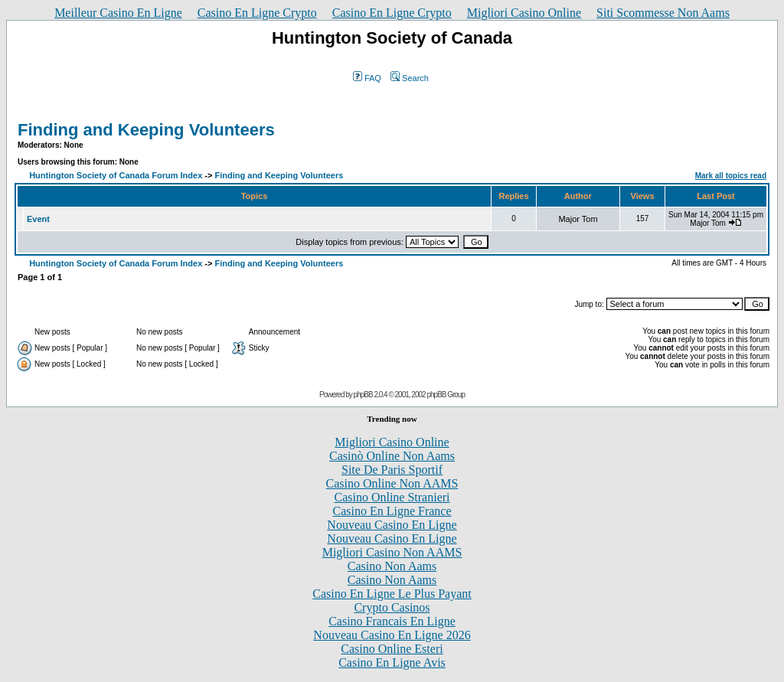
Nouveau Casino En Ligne (392, 525)
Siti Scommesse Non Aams (663, 13)
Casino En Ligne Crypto (257, 13)
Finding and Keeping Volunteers (146, 130)
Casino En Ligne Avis (392, 662)
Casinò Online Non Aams (392, 456)
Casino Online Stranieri (392, 497)
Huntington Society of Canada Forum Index (116, 175)
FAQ (367, 78)
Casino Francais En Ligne (392, 621)
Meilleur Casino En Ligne (118, 13)
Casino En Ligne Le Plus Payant (392, 594)
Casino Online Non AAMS (392, 483)
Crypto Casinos (392, 607)
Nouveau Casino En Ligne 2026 (392, 635)
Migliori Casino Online (524, 13)
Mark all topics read (731, 176)
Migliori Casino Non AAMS (392, 552)
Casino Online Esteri (392, 649)
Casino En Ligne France (392, 511)
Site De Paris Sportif (392, 470)
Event (38, 219)
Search (410, 78)
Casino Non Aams (392, 566)
